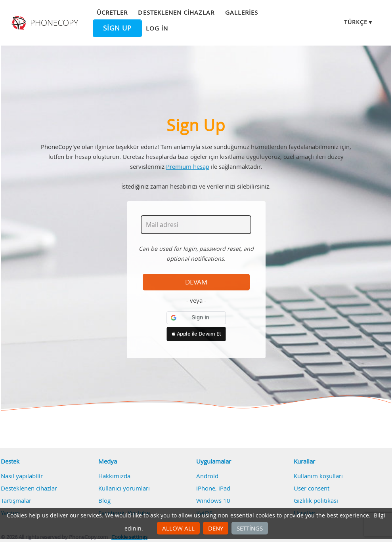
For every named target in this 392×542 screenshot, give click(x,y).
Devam (196, 282)
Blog (104, 500)
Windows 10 (213, 500)
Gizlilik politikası (316, 500)
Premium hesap (188, 166)
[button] (196, 318)
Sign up (117, 28)
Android (207, 476)
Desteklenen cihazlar (176, 12)
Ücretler (112, 12)
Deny (216, 528)
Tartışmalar (16, 500)
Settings (250, 528)
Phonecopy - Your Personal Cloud (45, 23)
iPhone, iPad (213, 488)
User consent (312, 488)
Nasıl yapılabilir (22, 476)
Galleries (242, 12)
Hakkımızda (114, 476)
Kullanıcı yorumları (124, 488)
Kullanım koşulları (318, 476)
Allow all (178, 528)
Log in (157, 28)
